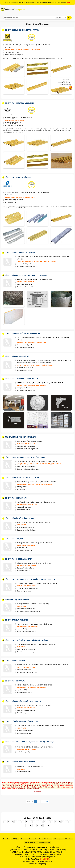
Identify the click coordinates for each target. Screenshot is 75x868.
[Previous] (33, 801)
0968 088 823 (22, 525)
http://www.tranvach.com (25, 550)
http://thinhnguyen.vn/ (24, 713)
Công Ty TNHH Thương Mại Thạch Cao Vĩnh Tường (25, 457)
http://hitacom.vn (11, 202)
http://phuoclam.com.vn (25, 693)
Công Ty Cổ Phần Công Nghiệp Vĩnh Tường (22, 30)
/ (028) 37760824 (35, 50)
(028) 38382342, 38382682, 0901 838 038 (30, 484)
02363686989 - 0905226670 (26, 708)
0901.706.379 (22, 728)
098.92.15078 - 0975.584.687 (27, 749)
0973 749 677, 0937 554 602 (26, 667)
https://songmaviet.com (25, 370)
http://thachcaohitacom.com (14, 125)
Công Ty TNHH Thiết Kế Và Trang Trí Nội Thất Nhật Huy (27, 640)
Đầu (29, 801)
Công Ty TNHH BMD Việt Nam (16, 498)
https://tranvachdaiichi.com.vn (27, 632)
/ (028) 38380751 (49, 484)
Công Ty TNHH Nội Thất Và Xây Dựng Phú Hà (22, 333)
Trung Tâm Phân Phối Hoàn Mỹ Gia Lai (20, 437)
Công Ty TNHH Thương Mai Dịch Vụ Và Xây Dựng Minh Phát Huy (30, 579)
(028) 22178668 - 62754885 (26, 385)
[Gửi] (70, 18)
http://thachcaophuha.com (26, 348)
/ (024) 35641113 (42, 687)
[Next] (42, 801)
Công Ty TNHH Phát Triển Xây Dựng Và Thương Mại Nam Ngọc (29, 742)
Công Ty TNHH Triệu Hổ (14, 539)
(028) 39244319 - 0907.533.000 (27, 505)
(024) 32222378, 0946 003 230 (15, 197)
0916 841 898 (22, 606)
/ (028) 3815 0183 (41, 385)
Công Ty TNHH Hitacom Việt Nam (18, 177)
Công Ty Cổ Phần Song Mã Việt (17, 356)
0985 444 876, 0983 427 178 (26, 444)
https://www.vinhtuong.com (14, 55)
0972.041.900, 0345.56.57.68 (26, 586)
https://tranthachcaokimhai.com (27, 530)
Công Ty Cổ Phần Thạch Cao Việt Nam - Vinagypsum (26, 275)
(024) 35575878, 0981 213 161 (27, 342)
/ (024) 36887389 (33, 626)
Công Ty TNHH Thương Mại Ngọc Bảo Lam (21, 379)
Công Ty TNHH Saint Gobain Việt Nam (20, 253)
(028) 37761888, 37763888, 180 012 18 (17, 50)
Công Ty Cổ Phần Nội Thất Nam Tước (20, 518)
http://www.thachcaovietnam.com (28, 287)
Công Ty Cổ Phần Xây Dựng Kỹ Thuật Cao (21, 722)
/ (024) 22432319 (42, 342)
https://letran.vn (22, 489)
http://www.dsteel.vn (24, 571)
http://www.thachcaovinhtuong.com (29, 469)
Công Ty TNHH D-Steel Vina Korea (18, 559)
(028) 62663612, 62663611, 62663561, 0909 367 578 (34, 464)
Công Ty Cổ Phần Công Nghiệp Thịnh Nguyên (23, 701)
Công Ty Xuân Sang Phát (15, 661)
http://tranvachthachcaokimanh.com (29, 611)
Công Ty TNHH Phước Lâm (15, 681)
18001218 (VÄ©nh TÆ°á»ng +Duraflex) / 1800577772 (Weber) (37, 261)
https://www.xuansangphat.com (27, 672)
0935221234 (21, 769)
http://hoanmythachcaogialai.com (28, 449)
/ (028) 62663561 (56, 464)
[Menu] (72, 9)
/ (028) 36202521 (49, 365)
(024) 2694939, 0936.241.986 (27, 566)
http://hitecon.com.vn (24, 733)
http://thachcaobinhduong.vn (26, 652)
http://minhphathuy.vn (24, 591)
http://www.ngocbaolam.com (26, 390)
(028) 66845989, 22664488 (26, 282)
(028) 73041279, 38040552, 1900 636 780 (30, 365)
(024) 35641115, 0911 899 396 (27, 687)
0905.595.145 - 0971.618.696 (15, 120)
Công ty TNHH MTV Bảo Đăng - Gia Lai (20, 762)
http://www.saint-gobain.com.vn (27, 267)
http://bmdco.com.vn (24, 510)
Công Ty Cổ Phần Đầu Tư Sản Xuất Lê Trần (22, 478)
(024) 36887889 (22, 626)
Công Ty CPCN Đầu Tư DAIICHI (16, 620)
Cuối (46, 801)
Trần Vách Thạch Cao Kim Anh (17, 600)
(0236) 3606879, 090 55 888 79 (27, 545)
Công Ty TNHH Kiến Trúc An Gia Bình (19, 103)
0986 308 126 (22, 647)
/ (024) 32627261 (30, 197)
